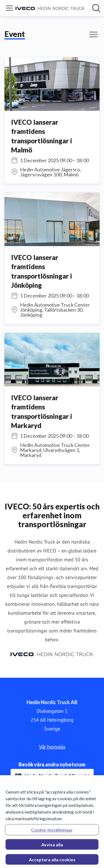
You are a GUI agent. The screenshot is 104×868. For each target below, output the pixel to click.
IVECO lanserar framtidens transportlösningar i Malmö (42, 136)
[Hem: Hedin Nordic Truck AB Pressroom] (50, 8)
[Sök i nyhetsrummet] (96, 8)
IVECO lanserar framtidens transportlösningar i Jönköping (42, 271)
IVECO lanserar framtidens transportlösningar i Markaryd (42, 412)
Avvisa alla (52, 846)
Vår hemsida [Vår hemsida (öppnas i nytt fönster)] (52, 747)
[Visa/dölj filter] (93, 34)
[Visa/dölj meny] (9, 8)
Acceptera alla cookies (52, 861)
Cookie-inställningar (52, 831)
